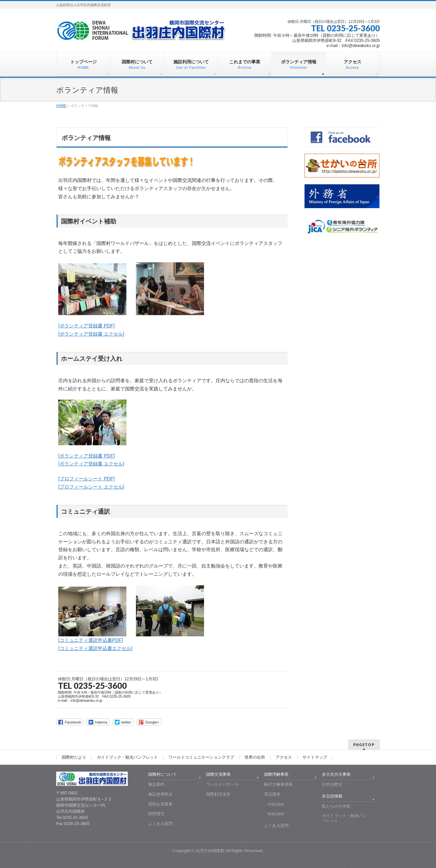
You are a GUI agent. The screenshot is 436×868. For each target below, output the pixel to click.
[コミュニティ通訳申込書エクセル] (95, 648)
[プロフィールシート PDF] (87, 479)
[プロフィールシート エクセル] (91, 487)
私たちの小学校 (336, 806)
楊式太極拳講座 (278, 784)
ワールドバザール (222, 784)
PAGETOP (364, 745)
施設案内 (156, 784)
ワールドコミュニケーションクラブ (201, 757)
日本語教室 (332, 784)
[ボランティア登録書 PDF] (87, 326)
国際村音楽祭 (218, 794)
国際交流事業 (218, 774)
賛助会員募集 (160, 804)
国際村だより (74, 757)
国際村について (162, 774)
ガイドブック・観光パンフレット (127, 757)
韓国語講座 (276, 814)
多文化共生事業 (336, 774)
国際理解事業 (276, 774)
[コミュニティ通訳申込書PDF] (91, 640)
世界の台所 (255, 757)
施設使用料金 (160, 794)
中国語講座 (276, 804)
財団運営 (156, 813)
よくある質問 (160, 823)
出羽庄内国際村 (210, 851)
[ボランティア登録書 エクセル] (91, 334)
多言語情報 (332, 796)
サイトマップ (315, 757)
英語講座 (272, 794)
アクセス (284, 757)
